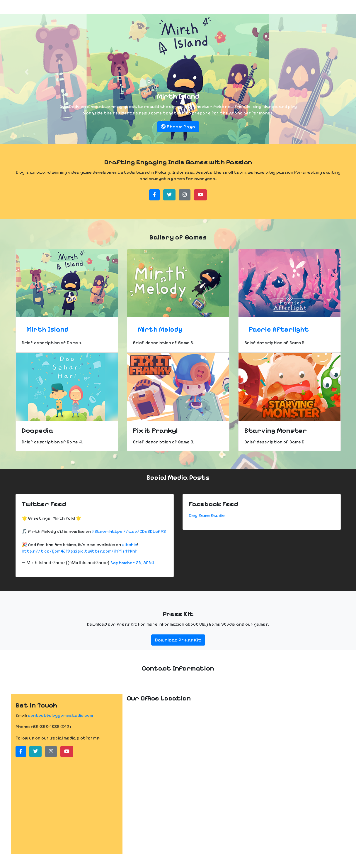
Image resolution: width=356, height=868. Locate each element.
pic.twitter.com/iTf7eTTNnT (107, 551)
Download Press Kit (178, 640)
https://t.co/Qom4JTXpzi (49, 551)
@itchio (130, 545)
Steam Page (178, 127)
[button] (27, 72)
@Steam (100, 531)
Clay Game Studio (207, 516)
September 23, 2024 (132, 563)
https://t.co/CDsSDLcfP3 (138, 531)
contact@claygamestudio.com (60, 715)
